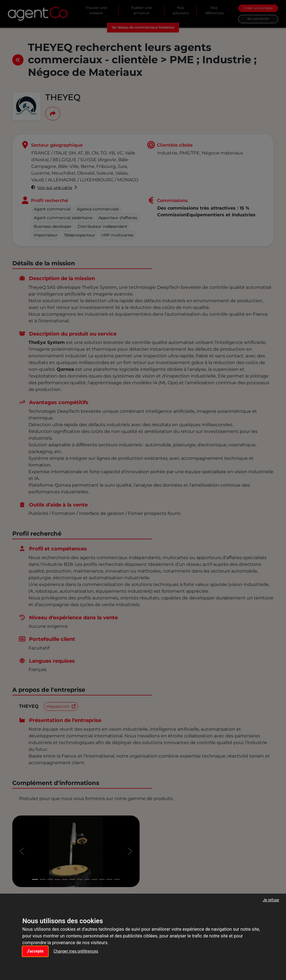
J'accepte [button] (35, 951)
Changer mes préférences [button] (76, 951)
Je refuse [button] (271, 900)
